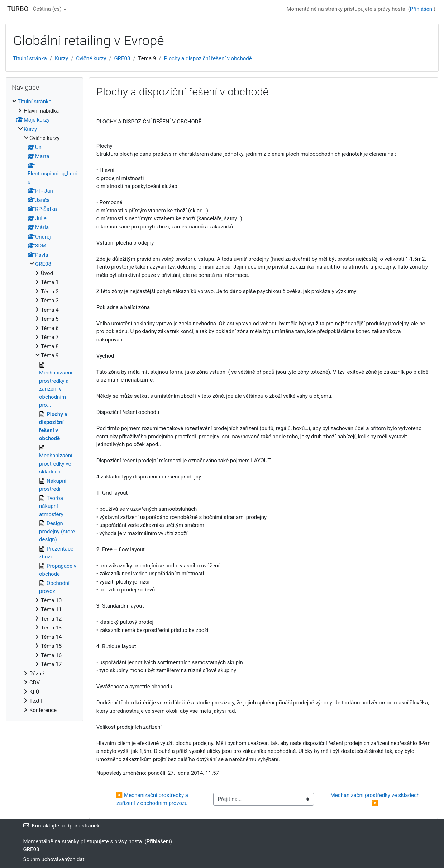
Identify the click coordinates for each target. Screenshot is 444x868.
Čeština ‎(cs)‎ (47, 9)
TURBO (18, 9)
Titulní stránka (30, 58)
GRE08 (122, 58)
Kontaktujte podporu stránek (61, 826)
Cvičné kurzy (91, 58)
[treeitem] (44, 406)
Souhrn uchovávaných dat (54, 859)
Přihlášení (422, 9)
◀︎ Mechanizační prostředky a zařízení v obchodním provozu (153, 799)
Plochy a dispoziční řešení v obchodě (208, 58)
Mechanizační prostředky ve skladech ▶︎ (376, 799)
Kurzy (61, 58)
